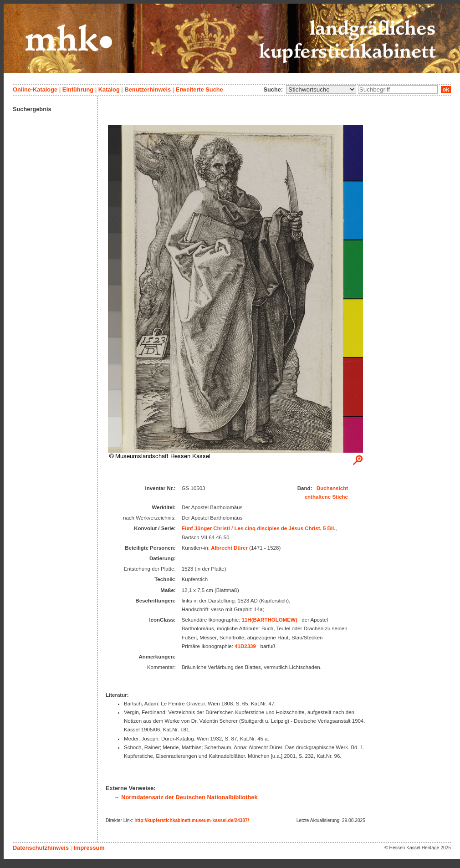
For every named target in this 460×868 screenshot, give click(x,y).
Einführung (78, 89)
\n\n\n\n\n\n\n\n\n (321, 89)
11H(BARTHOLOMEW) (270, 620)
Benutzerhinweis (148, 89)
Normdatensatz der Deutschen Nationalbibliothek (189, 797)
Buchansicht (332, 488)
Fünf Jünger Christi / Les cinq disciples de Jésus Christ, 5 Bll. (259, 528)
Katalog (109, 89)
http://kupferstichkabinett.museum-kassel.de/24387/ (192, 820)
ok (446, 89)
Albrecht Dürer (229, 548)
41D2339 (245, 646)
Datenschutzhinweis (41, 848)
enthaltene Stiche (326, 497)
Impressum (89, 848)
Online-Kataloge (35, 89)
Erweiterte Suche (199, 89)
